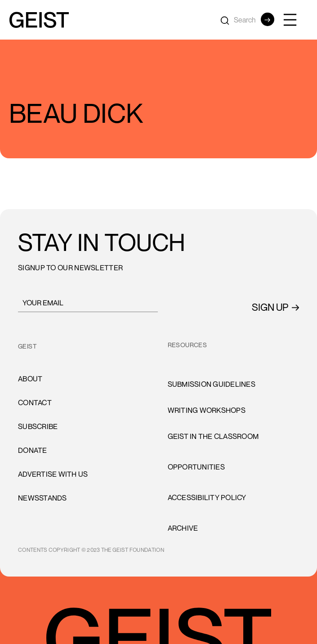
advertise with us (53, 474)
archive (183, 528)
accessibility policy (207, 497)
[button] (295, 20)
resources (188, 345)
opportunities (196, 467)
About (30, 379)
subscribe (38, 426)
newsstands (42, 498)
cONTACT (35, 402)
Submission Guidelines (212, 384)
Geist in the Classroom (213, 436)
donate (33, 450)
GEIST (27, 346)
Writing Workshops (207, 410)
